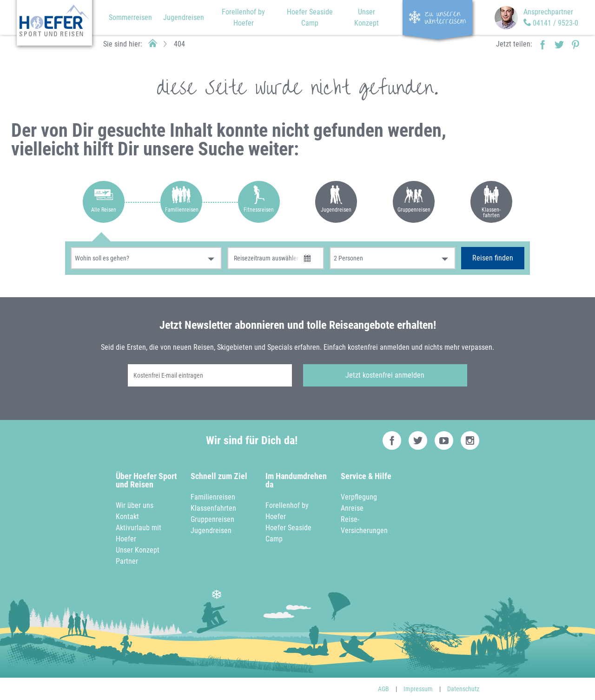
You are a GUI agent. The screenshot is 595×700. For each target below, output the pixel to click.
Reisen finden (493, 258)
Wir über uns (135, 505)
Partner (127, 561)
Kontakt (127, 517)
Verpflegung (359, 497)
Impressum (418, 689)
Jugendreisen (184, 17)
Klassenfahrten (213, 508)
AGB (383, 689)
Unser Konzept (138, 550)
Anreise (352, 508)
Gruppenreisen (212, 519)
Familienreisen (213, 497)
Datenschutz (463, 689)
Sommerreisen (130, 17)
